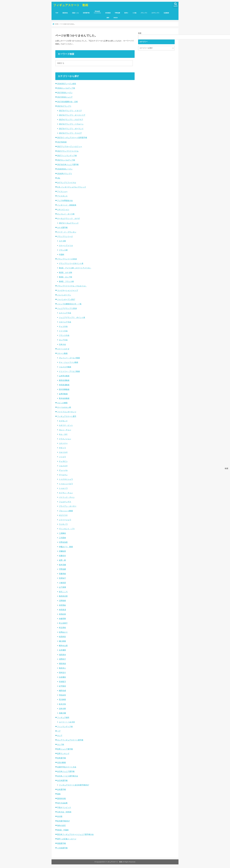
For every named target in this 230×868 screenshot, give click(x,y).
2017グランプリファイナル (68, 151)
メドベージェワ (65, 520)
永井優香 (62, 650)
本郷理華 (62, 619)
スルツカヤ (63, 452)
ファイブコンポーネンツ (67, 412)
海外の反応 (61, 825)
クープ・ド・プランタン (67, 232)
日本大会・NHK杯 (64, 812)
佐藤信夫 (62, 556)
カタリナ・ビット (66, 425)
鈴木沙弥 (62, 704)
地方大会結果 (62, 803)
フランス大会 (64, 335)
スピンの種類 (62, 403)
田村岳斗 (62, 673)
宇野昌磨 (117, 13)
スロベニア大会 (65, 322)
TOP (57, 13)
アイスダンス (62, 196)
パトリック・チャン (67, 497)
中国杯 (62, 254)
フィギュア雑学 (63, 717)
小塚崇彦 (62, 583)
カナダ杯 (62, 241)
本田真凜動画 (64, 385)
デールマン (63, 475)
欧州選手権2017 (63, 821)
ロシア (60, 735)
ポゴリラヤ (63, 515)
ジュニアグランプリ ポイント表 (72, 317)
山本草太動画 (64, 376)
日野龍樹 (62, 601)
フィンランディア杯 (65, 727)
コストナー (63, 443)
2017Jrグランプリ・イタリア (70, 111)
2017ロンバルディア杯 (66, 160)
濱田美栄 (62, 664)
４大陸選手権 (62, 848)
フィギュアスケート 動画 (71, 5)
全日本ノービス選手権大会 (68, 776)
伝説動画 (166, 13)
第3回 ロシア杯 (66, 277)
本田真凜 (108, 13)
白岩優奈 (62, 677)
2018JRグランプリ (65, 174)
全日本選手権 (62, 780)
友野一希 (62, 560)
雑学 (108, 18)
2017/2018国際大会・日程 (67, 102)
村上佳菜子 (63, 623)
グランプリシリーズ (65, 236)
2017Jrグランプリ (64, 106)
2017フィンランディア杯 (67, 156)
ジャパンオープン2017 (66, 299)
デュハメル (63, 470)
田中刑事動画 (64, 389)
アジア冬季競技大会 (65, 201)
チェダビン (63, 461)
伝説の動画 (61, 762)
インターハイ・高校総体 (67, 205)
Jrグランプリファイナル (67, 183)
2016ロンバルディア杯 (66, 88)
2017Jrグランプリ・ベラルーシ (71, 124)
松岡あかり (63, 632)
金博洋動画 (63, 394)
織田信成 (62, 691)
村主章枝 (62, 628)
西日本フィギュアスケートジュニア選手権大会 (75, 834)
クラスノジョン (65, 439)
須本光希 (62, 709)
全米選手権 (61, 789)
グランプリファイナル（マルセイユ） (72, 286)
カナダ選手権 (62, 227)
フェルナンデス (65, 502)
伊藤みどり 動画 (66, 547)
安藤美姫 (62, 574)
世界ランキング (63, 753)
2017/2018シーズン (65, 93)
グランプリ (144, 13)
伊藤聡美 (62, 551)
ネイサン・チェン (66, 493)
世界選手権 (86, 13)
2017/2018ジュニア (65, 97)
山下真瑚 (62, 587)
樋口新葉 (62, 641)
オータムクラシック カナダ (68, 218)
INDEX (116, 18)
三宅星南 (62, 538)
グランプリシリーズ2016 (67, 259)
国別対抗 (65, 13)
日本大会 (62, 344)
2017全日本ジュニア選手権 (68, 164)
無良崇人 (62, 668)
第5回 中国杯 (63, 830)
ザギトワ (62, 448)
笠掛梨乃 (62, 682)
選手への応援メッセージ (67, 839)
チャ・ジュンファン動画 (68, 362)
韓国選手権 (61, 843)
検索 (140, 33)
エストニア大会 (65, 313)
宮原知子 (62, 578)
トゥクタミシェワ (66, 479)
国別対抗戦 (61, 798)
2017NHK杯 (62, 142)
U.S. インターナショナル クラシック (71, 187)
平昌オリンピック (64, 807)
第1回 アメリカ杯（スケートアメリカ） (75, 268)
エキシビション (63, 209)
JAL (59, 178)
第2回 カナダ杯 (66, 272)
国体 (59, 794)
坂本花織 (62, 565)
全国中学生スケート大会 (67, 767)
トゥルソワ (63, 488)
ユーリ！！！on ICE (67, 722)
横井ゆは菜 (63, 646)
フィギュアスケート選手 (67, 416)
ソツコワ (62, 457)
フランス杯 (63, 250)
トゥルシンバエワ (66, 484)
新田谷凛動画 (64, 380)
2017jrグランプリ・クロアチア (71, 120)
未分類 (60, 816)
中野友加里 (63, 542)
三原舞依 (62, 533)
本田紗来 (62, 614)
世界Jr (126, 13)
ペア (59, 731)
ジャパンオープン (64, 295)
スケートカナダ (63, 349)
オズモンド (63, 421)
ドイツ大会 (63, 331)
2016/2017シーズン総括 (67, 84)
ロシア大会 (63, 340)
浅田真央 (62, 655)
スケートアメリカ (66, 245)
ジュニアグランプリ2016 (67, 308)
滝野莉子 (62, 659)
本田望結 (62, 605)
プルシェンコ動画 (66, 511)
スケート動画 (62, 353)
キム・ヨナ (63, 434)
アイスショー (62, 191)
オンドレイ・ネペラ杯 (66, 214)
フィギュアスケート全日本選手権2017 (74, 785)
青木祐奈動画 (64, 398)
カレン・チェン (65, 430)
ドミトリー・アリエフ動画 (69, 371)
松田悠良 (62, 637)
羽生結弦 (97, 12)
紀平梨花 (62, 686)
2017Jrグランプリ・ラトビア (70, 133)
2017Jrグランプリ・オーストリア (72, 115)
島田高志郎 (63, 596)
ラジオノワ (63, 524)
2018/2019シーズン (65, 169)
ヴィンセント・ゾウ (67, 529)
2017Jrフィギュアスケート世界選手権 (72, 138)
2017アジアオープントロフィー (70, 146)
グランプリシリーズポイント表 (71, 263)
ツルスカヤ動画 (65, 367)
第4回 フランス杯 (66, 281)
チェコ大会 (63, 326)
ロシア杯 (61, 744)
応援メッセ (75, 13)
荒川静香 (62, 699)
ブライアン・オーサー (68, 506)
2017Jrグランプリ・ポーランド (71, 129)
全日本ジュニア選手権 (66, 771)
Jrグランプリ (155, 13)
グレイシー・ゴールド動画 (69, 358)
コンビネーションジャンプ (68, 290)
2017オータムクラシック (69, 223)
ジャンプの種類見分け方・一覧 (69, 304)
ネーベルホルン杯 (64, 407)
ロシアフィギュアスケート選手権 (70, 740)
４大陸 (134, 13)
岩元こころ (63, 592)
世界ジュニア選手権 (65, 749)
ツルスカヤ (63, 466)
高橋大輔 (62, 713)
